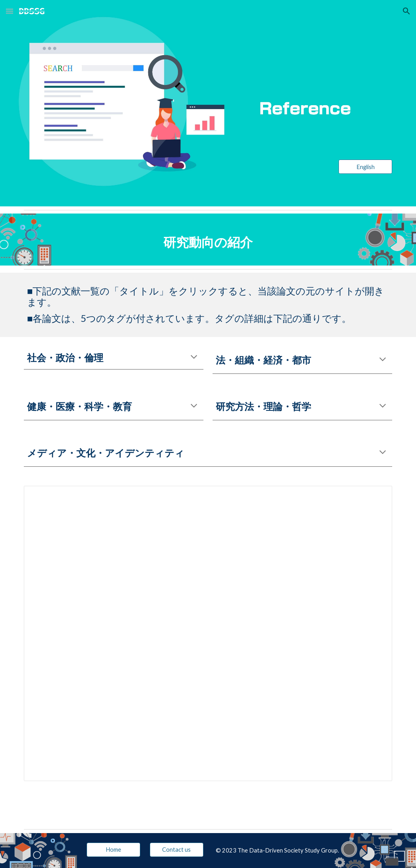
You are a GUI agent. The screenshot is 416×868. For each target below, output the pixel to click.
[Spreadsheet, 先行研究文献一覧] (208, 633)
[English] (365, 167)
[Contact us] (177, 849)
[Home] (113, 849)
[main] (208, 240)
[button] (10, 11)
